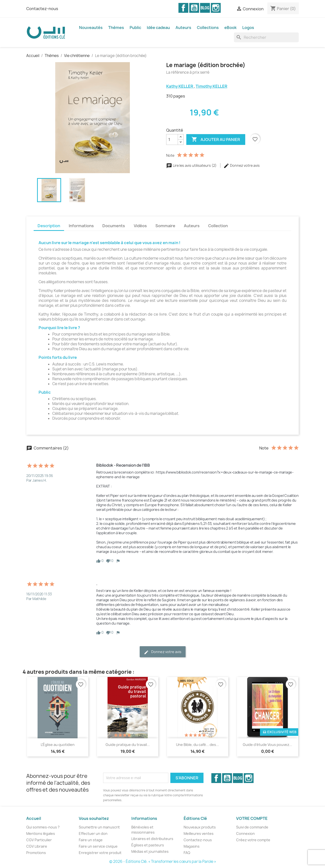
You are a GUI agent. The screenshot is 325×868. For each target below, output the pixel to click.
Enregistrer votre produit (100, 853)
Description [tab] (49, 226)
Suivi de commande (252, 827)
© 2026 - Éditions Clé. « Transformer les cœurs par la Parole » (163, 861)
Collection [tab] (218, 226)
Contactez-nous (42, 9)
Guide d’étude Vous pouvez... (267, 745)
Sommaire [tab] (165, 226)
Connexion (245, 833)
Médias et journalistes (150, 851)
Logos (248, 28)
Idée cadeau (158, 28)
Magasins (192, 846)
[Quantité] (172, 140)
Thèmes (116, 28)
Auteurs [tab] (192, 226)
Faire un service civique (98, 846)
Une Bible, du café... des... (197, 745)
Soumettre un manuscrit (99, 827)
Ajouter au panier (216, 140)
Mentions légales (41, 833)
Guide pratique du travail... (128, 745)
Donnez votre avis (242, 165)
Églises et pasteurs (148, 845)
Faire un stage (91, 840)
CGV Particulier (39, 840)
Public (135, 28)
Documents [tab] (114, 226)
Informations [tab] (81, 226)
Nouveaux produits (200, 827)
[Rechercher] (266, 37)
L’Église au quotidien (58, 745)
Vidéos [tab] (140, 226)
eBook (230, 28)
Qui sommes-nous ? (43, 827)
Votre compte (252, 818)
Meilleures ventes (199, 833)
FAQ (187, 853)
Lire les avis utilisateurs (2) (192, 165)
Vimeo (205, 8)
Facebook (183, 8)
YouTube (194, 8)
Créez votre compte (253, 840)
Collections (208, 28)
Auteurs (183, 28)
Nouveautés (91, 28)
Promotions (36, 853)
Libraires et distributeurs (152, 839)
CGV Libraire (37, 846)
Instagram (216, 8)
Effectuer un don (93, 833)
